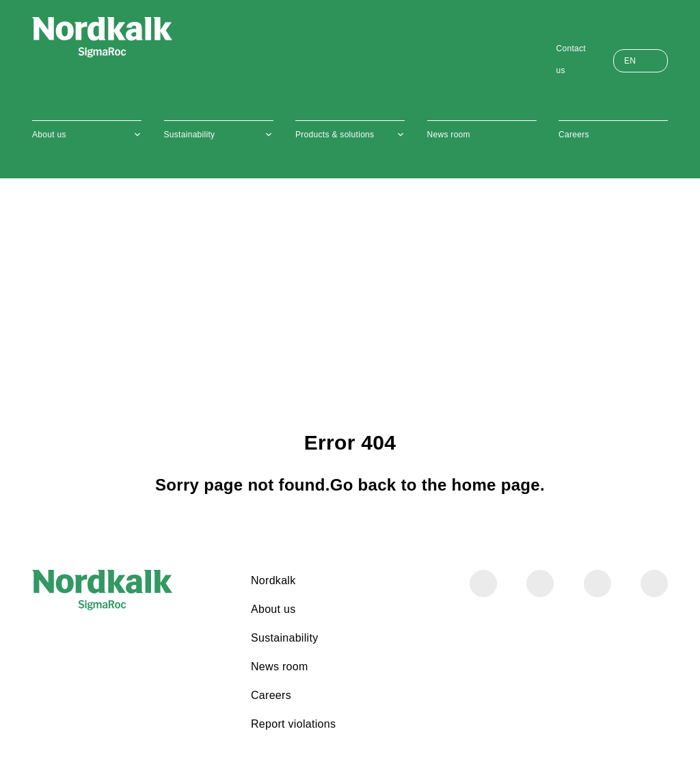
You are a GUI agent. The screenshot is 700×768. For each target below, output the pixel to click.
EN (630, 61)
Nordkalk (273, 580)
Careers (574, 135)
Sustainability (190, 135)
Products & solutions (335, 135)
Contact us (571, 59)
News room (449, 135)
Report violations (293, 724)
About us (49, 135)
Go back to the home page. (437, 485)
